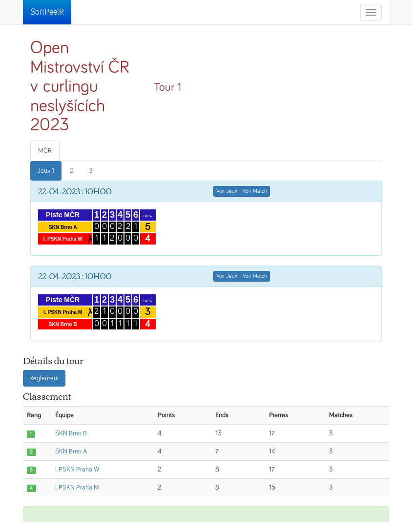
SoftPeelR (47, 12)
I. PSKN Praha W (77, 470)
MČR (45, 151)
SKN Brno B (71, 433)
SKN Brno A (71, 451)
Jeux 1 (46, 171)
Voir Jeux (227, 191)
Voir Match (255, 191)
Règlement (44, 378)
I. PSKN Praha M (77, 488)
